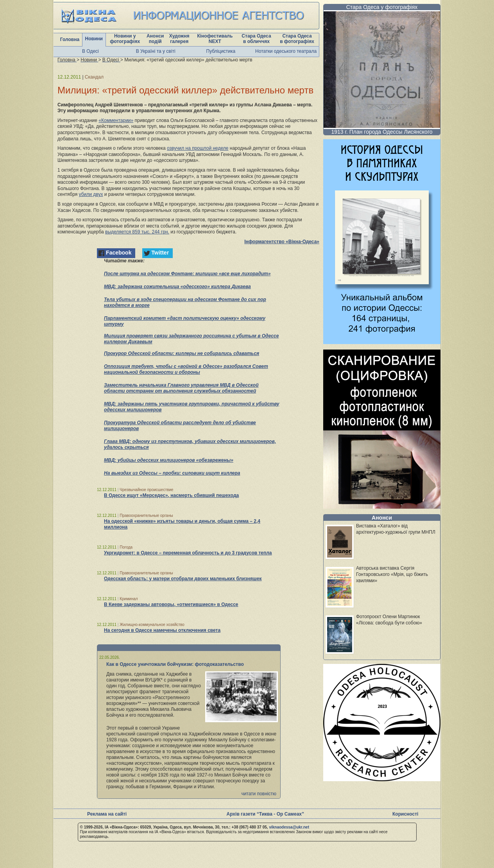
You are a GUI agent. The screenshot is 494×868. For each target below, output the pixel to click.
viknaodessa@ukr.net (289, 827)
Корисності (405, 814)
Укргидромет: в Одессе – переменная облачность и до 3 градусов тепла (188, 553)
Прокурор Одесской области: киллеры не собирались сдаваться (182, 353)
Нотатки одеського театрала (286, 51)
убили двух (91, 194)
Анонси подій (155, 39)
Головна (70, 39)
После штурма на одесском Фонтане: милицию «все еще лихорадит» (187, 274)
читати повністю (259, 794)
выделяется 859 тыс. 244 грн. (137, 232)
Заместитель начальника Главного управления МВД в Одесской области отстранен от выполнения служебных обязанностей (181, 388)
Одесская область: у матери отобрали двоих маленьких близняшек (183, 579)
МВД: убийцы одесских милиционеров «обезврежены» (169, 460)
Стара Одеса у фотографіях (382, 7)
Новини (94, 39)
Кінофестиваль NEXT (215, 39)
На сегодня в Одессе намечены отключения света (162, 630)
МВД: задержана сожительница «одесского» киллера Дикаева (177, 287)
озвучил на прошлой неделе (198, 148)
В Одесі (90, 51)
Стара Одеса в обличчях (256, 39)
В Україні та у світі (156, 51)
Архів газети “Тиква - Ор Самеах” (265, 814)
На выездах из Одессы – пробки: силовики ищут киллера (172, 473)
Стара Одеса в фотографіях (297, 39)
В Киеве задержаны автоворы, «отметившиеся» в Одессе (171, 604)
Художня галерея (179, 39)
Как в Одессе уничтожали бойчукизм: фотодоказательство (175, 664)
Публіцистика (221, 51)
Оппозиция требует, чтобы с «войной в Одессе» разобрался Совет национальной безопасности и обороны (186, 369)
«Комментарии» (116, 120)
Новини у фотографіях (125, 39)
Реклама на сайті (107, 814)
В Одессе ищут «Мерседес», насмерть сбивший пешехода (171, 495)
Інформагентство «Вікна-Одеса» (282, 242)
